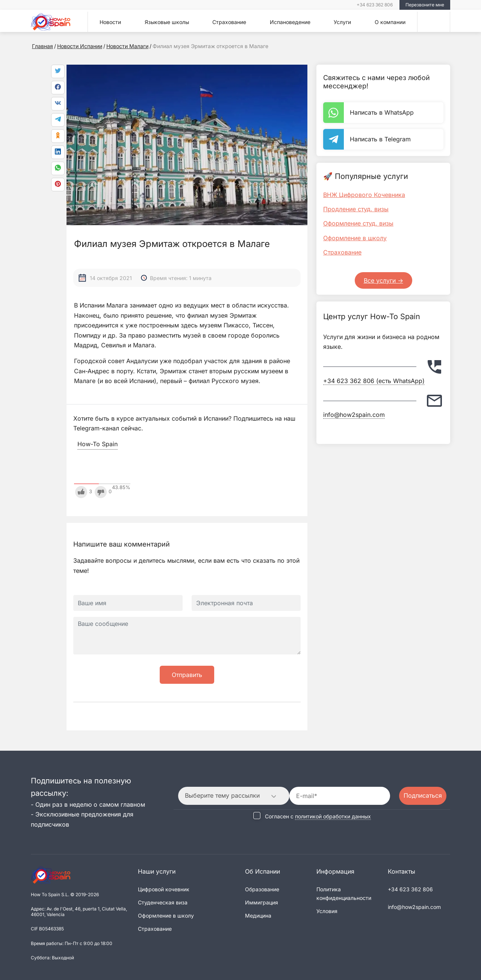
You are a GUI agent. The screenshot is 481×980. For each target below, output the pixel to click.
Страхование (229, 22)
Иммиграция (262, 902)
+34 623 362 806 (375, 5)
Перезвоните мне (425, 5)
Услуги (342, 22)
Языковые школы (167, 22)
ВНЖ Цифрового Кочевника (364, 195)
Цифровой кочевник (164, 889)
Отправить (187, 675)
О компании (390, 22)
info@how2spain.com (354, 415)
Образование (262, 889)
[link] (58, 168)
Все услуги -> (383, 280)
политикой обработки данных (333, 816)
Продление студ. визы (356, 209)
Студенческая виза (163, 902)
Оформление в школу (355, 238)
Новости (110, 22)
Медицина (258, 916)
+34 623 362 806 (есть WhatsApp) (374, 381)
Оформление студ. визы (358, 223)
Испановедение (290, 22)
